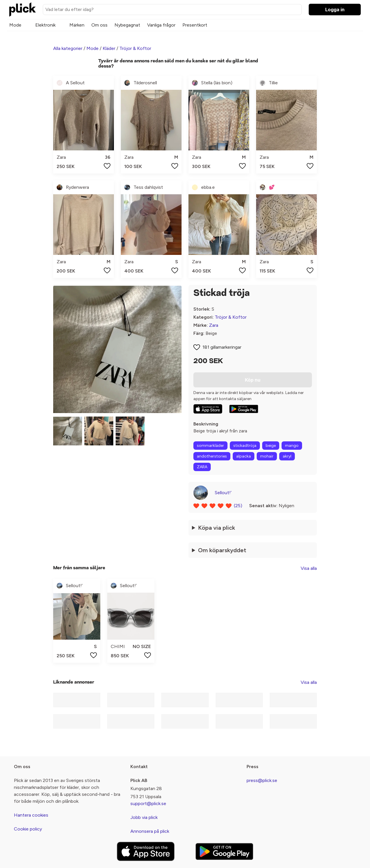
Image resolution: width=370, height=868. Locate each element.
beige (271, 446)
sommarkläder (210, 446)
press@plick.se (262, 780)
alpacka (244, 456)
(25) (238, 506)
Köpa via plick (217, 528)
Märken (77, 25)
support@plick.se (148, 803)
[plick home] (23, 10)
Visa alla (309, 568)
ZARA (202, 467)
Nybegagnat (127, 25)
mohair (267, 456)
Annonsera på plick (150, 831)
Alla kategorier (68, 48)
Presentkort (195, 25)
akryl (287, 456)
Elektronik (45, 25)
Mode (15, 25)
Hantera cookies (31, 815)
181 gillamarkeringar (222, 347)
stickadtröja (245, 446)
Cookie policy (28, 829)
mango (292, 446)
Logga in (335, 10)
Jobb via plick (144, 817)
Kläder (109, 48)
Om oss (99, 25)
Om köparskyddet (222, 550)
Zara (214, 325)
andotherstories (212, 456)
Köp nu (253, 380)
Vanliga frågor (161, 25)
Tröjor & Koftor (135, 48)
